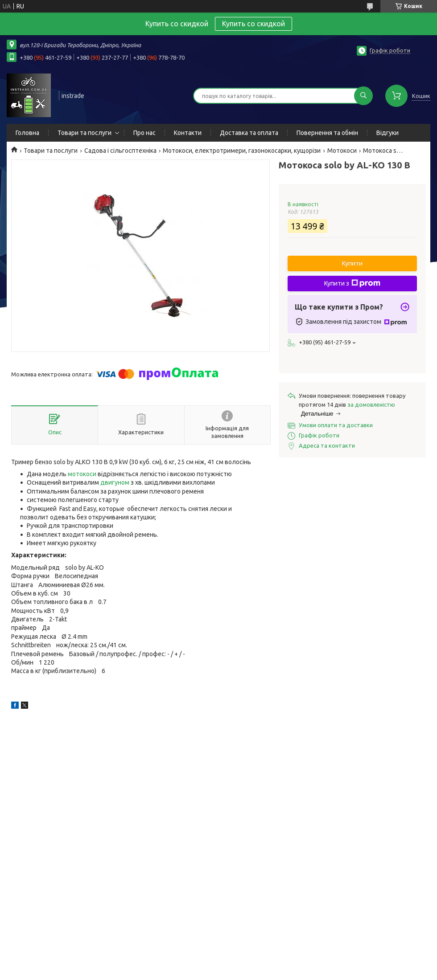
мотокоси (82, 474)
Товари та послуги (85, 133)
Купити (352, 263)
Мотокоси (342, 151)
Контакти (188, 133)
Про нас (144, 133)
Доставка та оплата (249, 133)
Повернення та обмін (327, 133)
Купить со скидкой (254, 24)
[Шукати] (363, 96)
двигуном (115, 482)
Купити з (352, 283)
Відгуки (388, 133)
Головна (27, 133)
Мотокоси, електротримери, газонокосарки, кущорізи (242, 151)
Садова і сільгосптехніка (120, 151)
